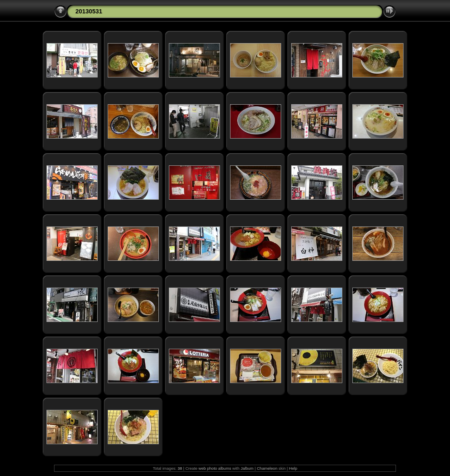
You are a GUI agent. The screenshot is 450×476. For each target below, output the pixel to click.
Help (293, 468)
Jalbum (247, 468)
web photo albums (215, 468)
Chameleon (267, 468)
